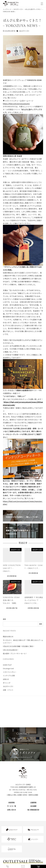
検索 (4, 619)
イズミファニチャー (10, 672)
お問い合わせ (12, 810)
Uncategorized (8, 668)
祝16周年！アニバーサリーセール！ (15, 654)
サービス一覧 (12, 806)
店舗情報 (33, 803)
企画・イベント (8, 690)
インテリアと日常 (9, 676)
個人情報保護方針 (33, 810)
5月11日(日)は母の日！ (11, 650)
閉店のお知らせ (8, 637)
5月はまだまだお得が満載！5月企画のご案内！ (19, 646)
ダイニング (7, 683)
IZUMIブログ (7, 665)
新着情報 (12, 803)
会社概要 (33, 806)
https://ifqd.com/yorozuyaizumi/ (16, 104)
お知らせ (6, 679)
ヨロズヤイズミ (24, 31)
